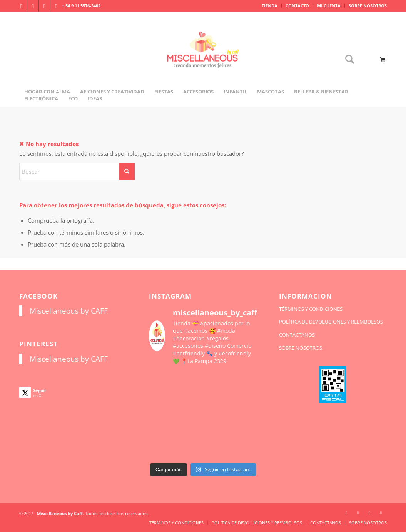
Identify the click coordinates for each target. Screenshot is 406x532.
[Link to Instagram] (21, 6)
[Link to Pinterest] (56, 6)
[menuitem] (270, 6)
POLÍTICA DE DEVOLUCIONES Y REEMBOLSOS (331, 322)
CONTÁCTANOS (297, 335)
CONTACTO (297, 6)
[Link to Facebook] (33, 6)
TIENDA (270, 6)
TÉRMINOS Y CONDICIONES (311, 309)
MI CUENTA (329, 6)
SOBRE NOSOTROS (368, 6)
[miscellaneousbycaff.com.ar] (203, 59)
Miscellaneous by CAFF (69, 311)
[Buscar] (347, 60)
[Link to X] (44, 6)
